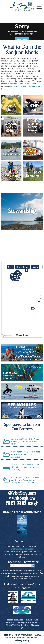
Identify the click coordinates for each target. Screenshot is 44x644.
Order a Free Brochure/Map (22, 512)
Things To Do (22, 267)
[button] (33, 308)
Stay (10, 267)
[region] (22, 300)
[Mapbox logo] (7, 335)
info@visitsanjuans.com (22, 549)
